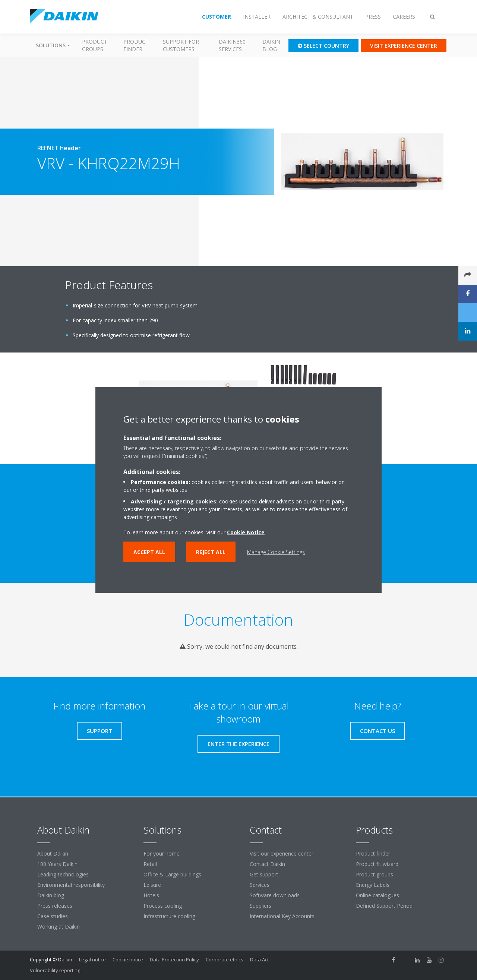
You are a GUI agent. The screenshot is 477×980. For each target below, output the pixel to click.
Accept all (149, 552)
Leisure (152, 885)
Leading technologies (63, 874)
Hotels (151, 895)
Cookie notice (128, 960)
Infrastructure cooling (169, 916)
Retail (150, 864)
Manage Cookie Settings (276, 552)
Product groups (95, 45)
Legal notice (92, 960)
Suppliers (260, 906)
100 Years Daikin (57, 864)
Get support (264, 874)
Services (260, 885)
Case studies (53, 916)
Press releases (55, 906)
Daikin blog (271, 45)
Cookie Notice (246, 532)
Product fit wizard (377, 864)
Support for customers (181, 45)
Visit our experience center (282, 853)
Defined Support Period (385, 906)
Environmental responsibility (71, 885)
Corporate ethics (225, 960)
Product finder (136, 45)
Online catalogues (378, 895)
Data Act (259, 960)
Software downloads (275, 895)
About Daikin (53, 853)
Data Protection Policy (174, 960)
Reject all (211, 552)
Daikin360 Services (232, 45)
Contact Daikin (267, 864)
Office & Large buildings (172, 874)
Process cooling (163, 906)
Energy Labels (373, 885)
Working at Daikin (59, 927)
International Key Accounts (282, 916)
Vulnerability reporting (55, 970)
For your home (162, 853)
